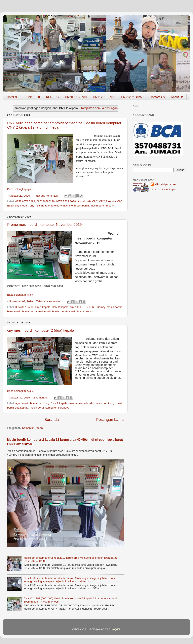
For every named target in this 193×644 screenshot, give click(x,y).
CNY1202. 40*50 (132, 97)
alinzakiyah (84, 201)
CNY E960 (89, 307)
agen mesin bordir (26, 403)
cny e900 (75, 307)
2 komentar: (41, 398)
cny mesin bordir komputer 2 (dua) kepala (41, 330)
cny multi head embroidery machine (51, 206)
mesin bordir (82, 206)
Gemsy (101, 307)
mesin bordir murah (56, 311)
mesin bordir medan (102, 206)
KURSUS (52, 97)
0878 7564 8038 (66, 201)
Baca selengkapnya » (20, 189)
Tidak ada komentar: (46, 196)
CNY (95, 201)
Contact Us (157, 97)
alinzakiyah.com (165, 184)
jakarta (73, 403)
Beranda (52, 420)
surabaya (64, 408)
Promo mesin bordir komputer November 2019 (44, 225)
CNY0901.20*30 (76, 97)
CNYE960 (33, 97)
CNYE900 (14, 97)
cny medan (22, 206)
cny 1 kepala (43, 307)
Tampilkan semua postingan (99, 108)
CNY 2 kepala (107, 201)
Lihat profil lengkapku (164, 189)
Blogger (115, 629)
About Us (177, 97)
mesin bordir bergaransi (29, 311)
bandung (44, 403)
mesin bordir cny (105, 403)
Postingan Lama (110, 420)
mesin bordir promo (81, 311)
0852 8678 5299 (25, 201)
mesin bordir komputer (43, 408)
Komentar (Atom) (32, 428)
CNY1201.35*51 (104, 97)
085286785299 (46, 201)
